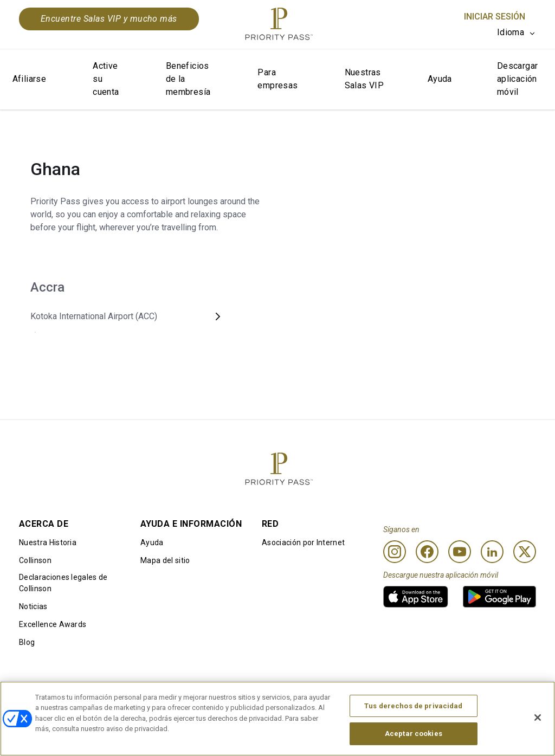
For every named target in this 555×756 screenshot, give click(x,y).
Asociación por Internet (303, 542)
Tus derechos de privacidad (413, 707)
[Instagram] (395, 552)
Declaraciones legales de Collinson (63, 583)
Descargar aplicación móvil (518, 79)
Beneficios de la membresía (188, 79)
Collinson (35, 560)
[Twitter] (525, 552)
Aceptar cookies (414, 735)
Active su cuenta (106, 79)
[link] (416, 597)
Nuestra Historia (48, 542)
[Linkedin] (492, 552)
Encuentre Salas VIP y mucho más (109, 19)
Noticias (33, 606)
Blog (27, 642)
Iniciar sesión (495, 17)
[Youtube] (460, 552)
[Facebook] (427, 552)
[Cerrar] (538, 719)
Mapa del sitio (165, 560)
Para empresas (277, 79)
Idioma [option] (511, 32)
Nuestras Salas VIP (364, 79)
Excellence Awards (53, 624)
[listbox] (517, 33)
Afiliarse (30, 79)
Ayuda (440, 79)
